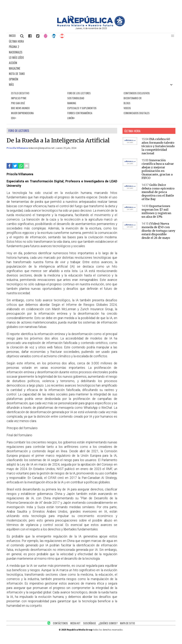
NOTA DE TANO (17, 74)
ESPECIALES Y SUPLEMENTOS (82, 108)
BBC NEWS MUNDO (20, 108)
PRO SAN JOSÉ (18, 103)
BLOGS (127, 103)
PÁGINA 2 (14, 47)
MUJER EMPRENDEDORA (22, 113)
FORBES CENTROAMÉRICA (80, 113)
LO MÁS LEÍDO (16, 58)
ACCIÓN (13, 63)
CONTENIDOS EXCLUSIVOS (137, 93)
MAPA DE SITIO (127, 623)
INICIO (12, 36)
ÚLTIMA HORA (16, 41)
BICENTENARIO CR (132, 98)
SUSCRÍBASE (90, 623)
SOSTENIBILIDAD (76, 98)
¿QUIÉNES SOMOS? (108, 623)
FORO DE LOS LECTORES (79, 93)
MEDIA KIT (75, 623)
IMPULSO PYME (19, 98)
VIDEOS (127, 108)
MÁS (11, 85)
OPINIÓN (14, 79)
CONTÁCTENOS (60, 623)
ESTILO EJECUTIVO (20, 93)
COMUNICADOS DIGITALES (137, 113)
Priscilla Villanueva (17, 148)
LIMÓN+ (71, 118)
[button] (173, 36)
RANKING (72, 103)
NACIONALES (16, 52)
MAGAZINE (15, 68)
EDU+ (14, 118)
